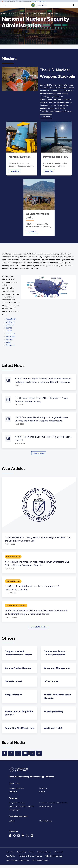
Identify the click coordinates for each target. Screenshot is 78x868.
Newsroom (43, 792)
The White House (46, 824)
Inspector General (46, 810)
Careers (42, 795)
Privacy (32, 855)
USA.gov (12, 824)
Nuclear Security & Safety (16, 605)
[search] (73, 5)
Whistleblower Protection (54, 859)
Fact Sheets (11, 336)
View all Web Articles (39, 627)
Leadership (10, 322)
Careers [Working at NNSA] (9, 331)
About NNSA (11, 319)
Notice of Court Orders (40, 863)
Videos (9, 342)
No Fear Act (59, 855)
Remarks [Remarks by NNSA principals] (9, 339)
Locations (10, 325)
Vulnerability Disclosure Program (30, 859)
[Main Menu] (5, 5)
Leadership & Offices (16, 792)
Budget (9, 328)
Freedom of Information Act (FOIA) (21, 810)
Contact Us (13, 795)
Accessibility (21, 855)
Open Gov (10, 855)
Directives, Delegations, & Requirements (54, 806)
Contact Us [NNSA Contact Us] (10, 345)
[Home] (39, 7)
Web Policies (11, 859)
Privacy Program (15, 813)
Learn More (46, 116)
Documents (10, 334)
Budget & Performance (17, 806)
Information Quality (44, 855)
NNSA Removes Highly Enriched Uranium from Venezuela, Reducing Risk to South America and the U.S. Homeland (43, 382)
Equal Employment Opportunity (18, 863)
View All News (39, 453)
